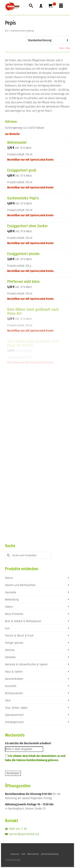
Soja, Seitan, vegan (16, 708)
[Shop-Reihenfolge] (48, 40)
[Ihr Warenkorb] (51, 6)
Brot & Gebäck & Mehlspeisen (23, 621)
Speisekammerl (14, 715)
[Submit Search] (8, 555)
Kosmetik (11, 686)
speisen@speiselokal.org (22, 834)
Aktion (9, 578)
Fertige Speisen (14, 643)
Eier (7, 628)
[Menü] (61, 6)
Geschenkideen (14, 679)
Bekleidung (12, 599)
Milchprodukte (14, 693)
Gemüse (10, 650)
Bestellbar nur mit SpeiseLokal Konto (30, 160)
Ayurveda (10, 592)
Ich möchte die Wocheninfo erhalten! (28, 743)
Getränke (10, 657)
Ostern (9, 607)
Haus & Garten (14, 672)
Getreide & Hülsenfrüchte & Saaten (26, 664)
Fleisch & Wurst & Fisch (19, 636)
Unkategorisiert (14, 722)
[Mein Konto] (41, 6)
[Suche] (31, 6)
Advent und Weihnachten (20, 585)
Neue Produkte (14, 614)
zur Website (12, 134)
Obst (8, 700)
